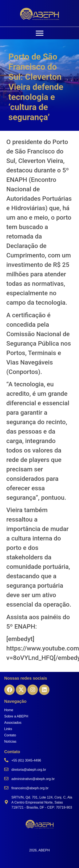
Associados (13, 723)
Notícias (10, 741)
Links (8, 729)
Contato (10, 735)
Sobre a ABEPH (16, 716)
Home (9, 710)
